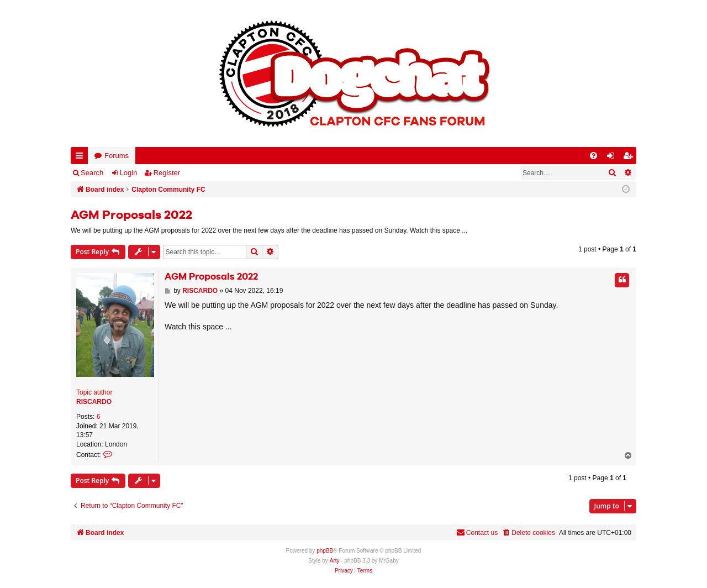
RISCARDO (94, 402)
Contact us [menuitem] (477, 532)
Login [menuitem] (613, 158)
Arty (335, 561)
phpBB (325, 551)
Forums (117, 156)
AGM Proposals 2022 (131, 216)
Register (167, 173)
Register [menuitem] (630, 158)
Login (129, 173)
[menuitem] (593, 156)
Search (92, 173)
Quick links (81, 158)
